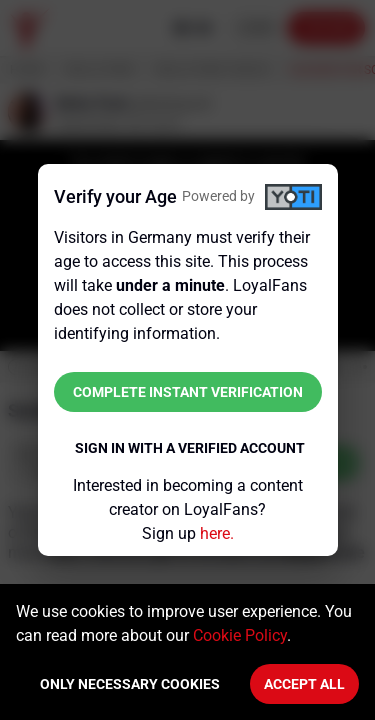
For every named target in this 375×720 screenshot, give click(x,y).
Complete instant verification (188, 392)
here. (217, 533)
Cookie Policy (240, 635)
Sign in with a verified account (190, 448)
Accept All (304, 684)
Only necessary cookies (130, 684)
